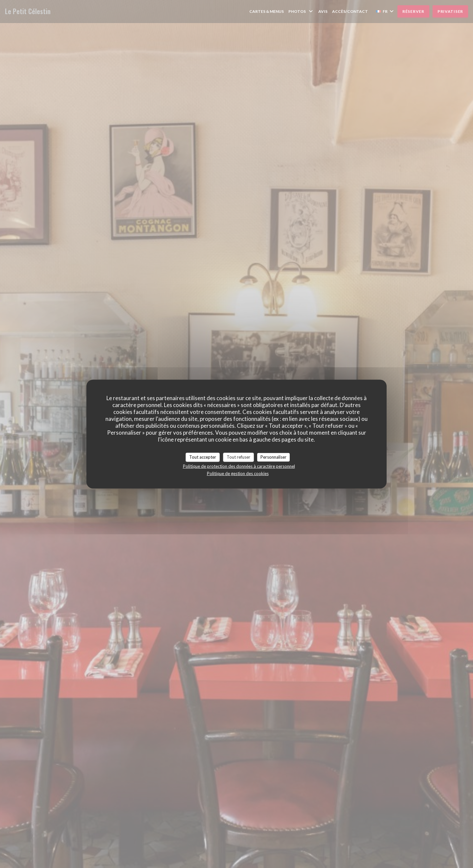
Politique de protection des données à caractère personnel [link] (239, 466)
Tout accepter (203, 457)
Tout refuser (238, 457)
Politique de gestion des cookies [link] (238, 473)
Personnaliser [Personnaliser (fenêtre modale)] (273, 457)
